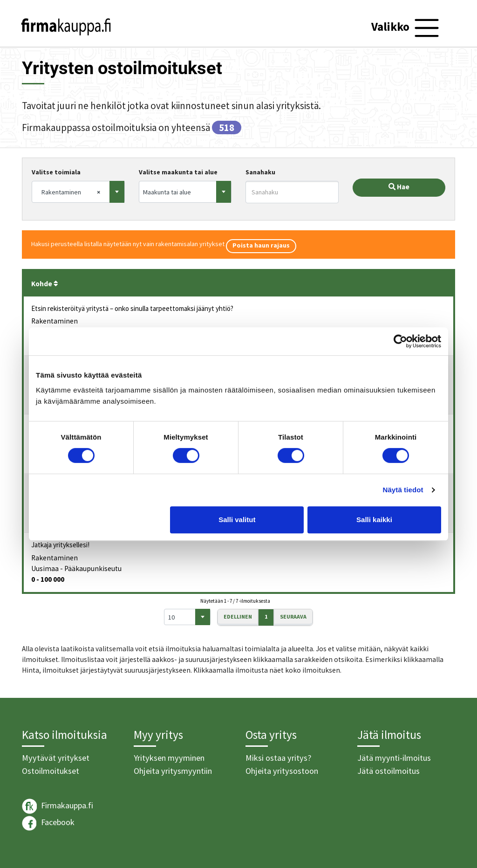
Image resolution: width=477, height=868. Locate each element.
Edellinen (238, 617)
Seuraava (293, 617)
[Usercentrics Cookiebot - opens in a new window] (400, 341)
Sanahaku (260, 172)
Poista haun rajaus (261, 245)
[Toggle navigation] (406, 28)
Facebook (48, 823)
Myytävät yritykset (56, 758)
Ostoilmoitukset (51, 771)
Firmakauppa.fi (58, 806)
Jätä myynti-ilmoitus (394, 758)
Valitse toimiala (56, 172)
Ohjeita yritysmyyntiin (173, 771)
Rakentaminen (55, 321)
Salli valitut (237, 520)
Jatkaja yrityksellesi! (60, 545)
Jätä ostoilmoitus (388, 771)
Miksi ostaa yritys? (278, 758)
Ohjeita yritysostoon (282, 771)
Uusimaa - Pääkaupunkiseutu (76, 568)
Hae (399, 187)
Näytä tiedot (403, 490)
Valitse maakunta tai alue (178, 172)
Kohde (45, 284)
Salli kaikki (374, 520)
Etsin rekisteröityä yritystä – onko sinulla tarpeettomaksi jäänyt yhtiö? (132, 308)
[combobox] (78, 192)
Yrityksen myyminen (169, 758)
